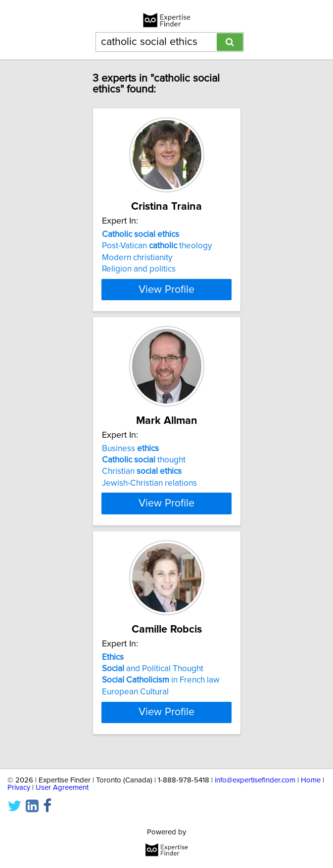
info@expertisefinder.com (255, 780)
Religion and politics (139, 269)
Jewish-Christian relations (149, 489)
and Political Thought (153, 674)
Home (311, 780)
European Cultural (135, 697)
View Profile (166, 289)
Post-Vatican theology (157, 246)
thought (144, 465)
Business (130, 454)
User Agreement (62, 788)
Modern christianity (137, 258)
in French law (161, 686)
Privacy (19, 788)
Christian (142, 477)
